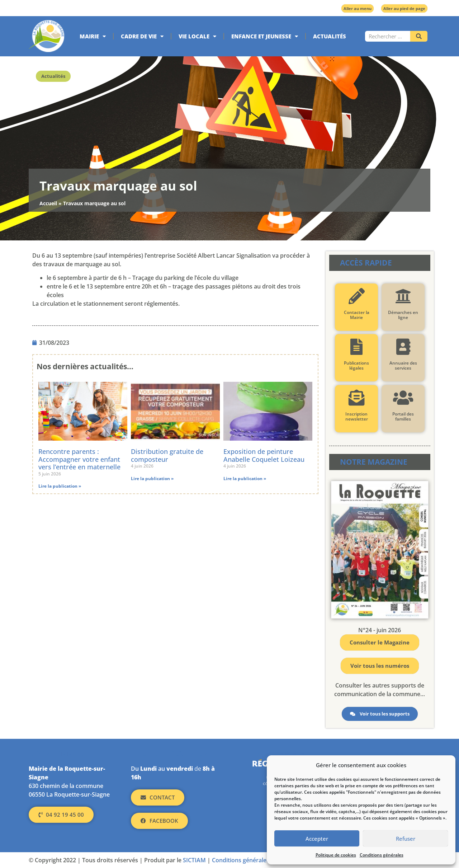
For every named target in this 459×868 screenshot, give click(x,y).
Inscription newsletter (356, 416)
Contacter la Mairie (356, 315)
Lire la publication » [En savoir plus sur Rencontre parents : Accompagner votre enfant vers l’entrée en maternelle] (60, 486)
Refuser (406, 839)
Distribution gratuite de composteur (167, 455)
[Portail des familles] (403, 398)
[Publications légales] (356, 347)
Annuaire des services (403, 365)
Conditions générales (382, 855)
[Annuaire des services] (403, 347)
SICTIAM (194, 860)
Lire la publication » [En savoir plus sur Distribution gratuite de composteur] (152, 478)
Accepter (317, 839)
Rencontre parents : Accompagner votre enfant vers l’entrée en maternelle (79, 459)
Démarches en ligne (403, 315)
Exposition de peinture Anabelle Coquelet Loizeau (264, 455)
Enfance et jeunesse (265, 36)
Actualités (330, 36)
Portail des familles (403, 416)
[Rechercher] (419, 36)
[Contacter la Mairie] (356, 296)
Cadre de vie (142, 36)
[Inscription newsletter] (356, 398)
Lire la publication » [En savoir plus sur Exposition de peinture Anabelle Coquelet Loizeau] (245, 478)
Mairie (93, 36)
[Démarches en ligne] (403, 296)
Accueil (48, 203)
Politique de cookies (336, 855)
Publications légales (356, 365)
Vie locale (197, 36)
